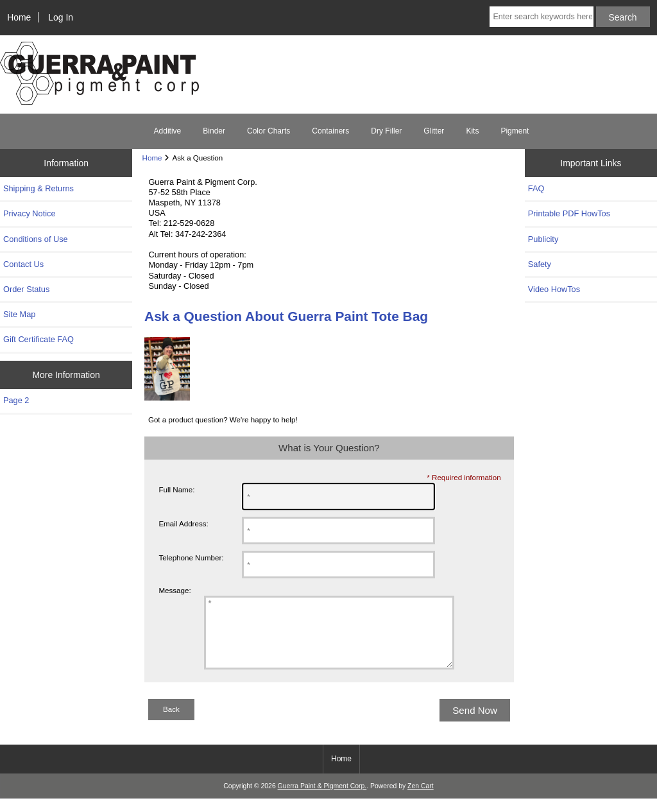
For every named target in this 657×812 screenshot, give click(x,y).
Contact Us (23, 264)
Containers (330, 131)
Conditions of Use (36, 239)
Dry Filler (386, 131)
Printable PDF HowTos (569, 213)
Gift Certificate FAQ (38, 339)
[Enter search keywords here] (541, 17)
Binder (214, 131)
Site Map (19, 314)
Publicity (543, 239)
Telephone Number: (191, 557)
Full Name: (176, 489)
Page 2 (16, 400)
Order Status (26, 289)
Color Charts (269, 131)
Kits (472, 131)
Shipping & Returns (38, 188)
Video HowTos (554, 289)
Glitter (434, 131)
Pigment (515, 131)
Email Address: (183, 523)
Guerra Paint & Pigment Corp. (322, 799)
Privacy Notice (29, 213)
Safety (540, 264)
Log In (61, 17)
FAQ (536, 188)
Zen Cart (421, 799)
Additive (168, 131)
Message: (175, 590)
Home (19, 17)
